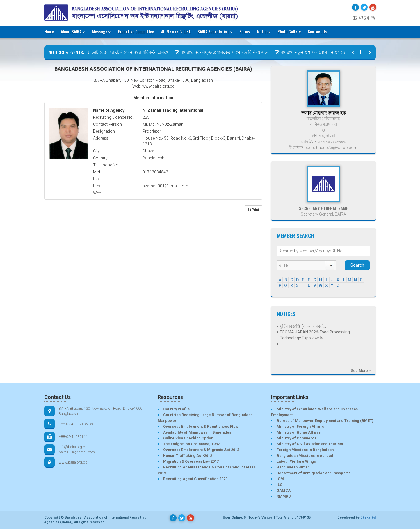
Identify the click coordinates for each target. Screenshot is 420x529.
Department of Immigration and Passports (314, 473)
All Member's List (176, 32)
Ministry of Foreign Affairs (300, 426)
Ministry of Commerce (297, 438)
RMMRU (284, 496)
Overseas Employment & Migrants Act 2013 (201, 450)
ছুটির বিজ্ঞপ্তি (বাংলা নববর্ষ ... (303, 326)
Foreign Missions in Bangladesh (305, 450)
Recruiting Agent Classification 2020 (195, 479)
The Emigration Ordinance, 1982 (191, 444)
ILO (280, 485)
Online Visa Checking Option (188, 438)
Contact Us (317, 32)
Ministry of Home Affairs (299, 432)
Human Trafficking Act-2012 (188, 456)
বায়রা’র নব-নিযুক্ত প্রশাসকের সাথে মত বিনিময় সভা (225, 52)
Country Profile (177, 409)
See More (361, 371)
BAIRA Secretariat (215, 32)
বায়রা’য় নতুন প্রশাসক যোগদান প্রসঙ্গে (313, 52)
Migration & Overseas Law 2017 (191, 461)
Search (357, 265)
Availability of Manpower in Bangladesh (198, 432)
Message (101, 32)
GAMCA (284, 490)
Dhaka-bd (368, 517)
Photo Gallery (289, 32)
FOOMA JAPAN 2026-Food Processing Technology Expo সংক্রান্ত (315, 335)
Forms (245, 32)
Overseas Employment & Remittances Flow (201, 426)
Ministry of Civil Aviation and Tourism (310, 444)
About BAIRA (73, 32)
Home (49, 32)
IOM (280, 479)
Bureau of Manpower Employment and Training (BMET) (325, 421)
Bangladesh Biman (293, 467)
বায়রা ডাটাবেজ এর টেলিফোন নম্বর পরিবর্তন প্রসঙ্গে (125, 52)
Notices (264, 32)
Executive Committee (136, 32)
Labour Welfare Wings (296, 461)
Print (253, 210)
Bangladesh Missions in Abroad (305, 456)
